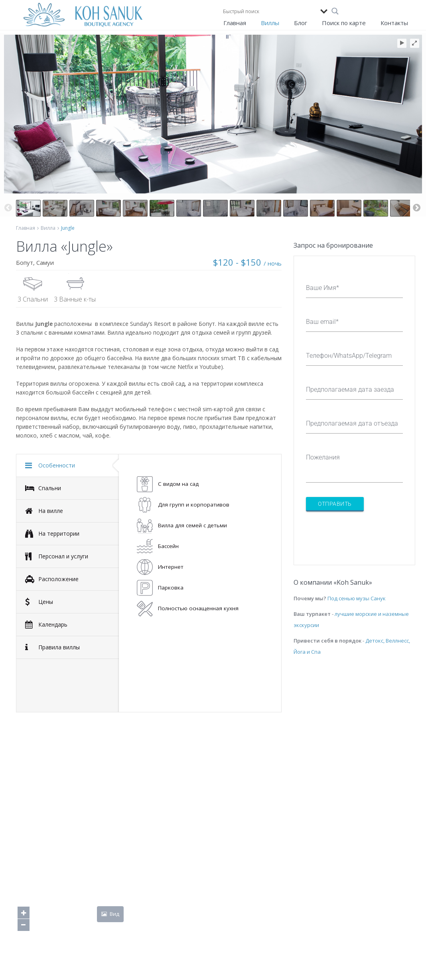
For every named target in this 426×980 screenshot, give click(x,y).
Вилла (48, 228)
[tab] (68, 465)
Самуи (45, 262)
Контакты (394, 23)
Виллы (270, 23)
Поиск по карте (344, 23)
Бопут (25, 262)
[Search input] (270, 11)
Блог (301, 23)
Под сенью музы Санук (357, 598)
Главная (235, 23)
